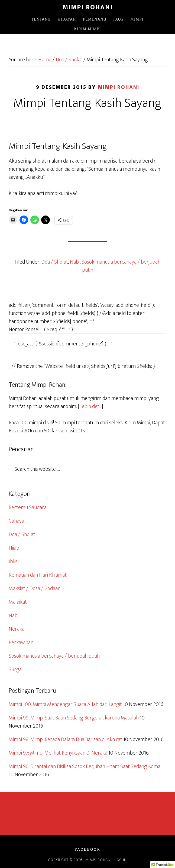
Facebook (87, 849)
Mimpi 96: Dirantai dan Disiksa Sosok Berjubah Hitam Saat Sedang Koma (85, 766)
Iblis (13, 561)
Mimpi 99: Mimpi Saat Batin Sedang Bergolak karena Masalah (74, 718)
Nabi (75, 262)
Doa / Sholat (55, 262)
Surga (15, 669)
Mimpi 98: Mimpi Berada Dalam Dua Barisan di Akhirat (65, 739)
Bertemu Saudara (28, 507)
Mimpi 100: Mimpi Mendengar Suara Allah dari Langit (65, 704)
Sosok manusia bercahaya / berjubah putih (121, 266)
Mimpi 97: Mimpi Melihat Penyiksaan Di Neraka (58, 753)
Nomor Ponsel (24, 329)
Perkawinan (21, 642)
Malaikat (18, 602)
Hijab (14, 548)
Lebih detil (90, 406)
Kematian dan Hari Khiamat (38, 575)
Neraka (17, 629)
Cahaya (16, 521)
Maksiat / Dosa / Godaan (35, 588)
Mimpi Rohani (88, 7)
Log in (121, 860)
